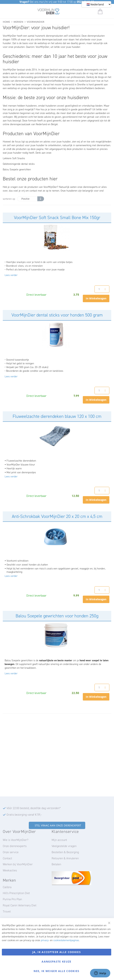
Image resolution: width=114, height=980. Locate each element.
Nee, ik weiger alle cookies (56, 971)
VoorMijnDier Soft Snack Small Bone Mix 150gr (57, 218)
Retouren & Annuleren (65, 858)
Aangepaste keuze (57, 961)
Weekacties (10, 870)
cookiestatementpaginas (66, 940)
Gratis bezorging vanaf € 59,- (24, 815)
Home (6, 21)
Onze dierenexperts (15, 846)
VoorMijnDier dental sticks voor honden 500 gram (57, 315)
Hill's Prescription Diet (16, 893)
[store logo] (48, 12)
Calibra (7, 887)
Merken (18, 21)
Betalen (56, 864)
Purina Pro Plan (12, 899)
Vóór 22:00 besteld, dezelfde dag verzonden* (34, 808)
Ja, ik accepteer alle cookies (57, 952)
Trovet (7, 911)
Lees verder (11, 275)
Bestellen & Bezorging (65, 852)
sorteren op (9, 199)
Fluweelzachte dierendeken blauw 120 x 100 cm (57, 416)
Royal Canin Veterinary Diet (20, 905)
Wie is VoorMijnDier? (16, 840)
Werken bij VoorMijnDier (18, 864)
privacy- (45, 940)
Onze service (11, 852)
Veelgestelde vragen (64, 846)
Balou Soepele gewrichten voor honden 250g (57, 616)
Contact (7, 858)
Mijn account (59, 840)
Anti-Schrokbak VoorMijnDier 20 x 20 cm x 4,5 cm (57, 516)
